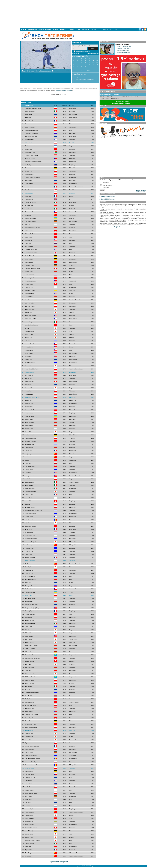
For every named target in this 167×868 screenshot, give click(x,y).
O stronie (71, 29)
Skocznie (93, 29)
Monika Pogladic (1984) (124, 48)
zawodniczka (29, 105)
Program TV (107, 29)
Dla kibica (63, 29)
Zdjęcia (78, 29)
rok (92, 105)
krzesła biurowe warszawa (108, 200)
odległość (65, 105)
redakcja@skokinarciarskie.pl (64, 90)
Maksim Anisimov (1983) (124, 46)
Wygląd (24, 29)
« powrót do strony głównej (59, 862)
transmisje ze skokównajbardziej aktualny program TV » (123, 102)
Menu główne (32, 29)
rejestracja (75, 53)
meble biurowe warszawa (108, 196)
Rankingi (48, 29)
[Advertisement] (83, 14)
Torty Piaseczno (105, 198)
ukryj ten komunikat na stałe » (123, 227)
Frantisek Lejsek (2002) (123, 52)
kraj (55, 105)
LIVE (100, 29)
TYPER (115, 29)
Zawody (41, 29)
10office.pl (90, 866)
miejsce (71, 105)
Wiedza (55, 29)
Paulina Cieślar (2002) (123, 50)
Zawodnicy (86, 29)
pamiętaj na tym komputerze (83, 51)
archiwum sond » (141, 192)
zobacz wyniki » (141, 190)
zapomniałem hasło (93, 53)
